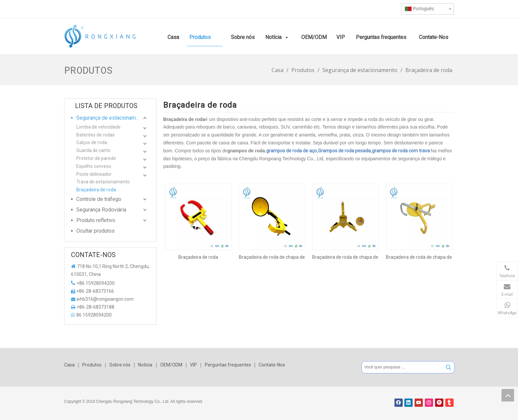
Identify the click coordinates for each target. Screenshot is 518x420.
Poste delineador (94, 174)
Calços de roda (92, 142)
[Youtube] (419, 403)
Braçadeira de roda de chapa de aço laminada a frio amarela (272, 257)
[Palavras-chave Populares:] (448, 367)
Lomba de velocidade (98, 127)
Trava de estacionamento (103, 182)
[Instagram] (429, 403)
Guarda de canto (93, 150)
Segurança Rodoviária (101, 210)
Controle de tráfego (99, 199)
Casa (69, 365)
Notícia (145, 365)
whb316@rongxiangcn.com (105, 299)
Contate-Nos (272, 365)
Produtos (92, 365)
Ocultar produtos (95, 231)
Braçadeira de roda (96, 190)
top (508, 395)
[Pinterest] (439, 403)
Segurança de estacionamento (111, 118)
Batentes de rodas (95, 135)
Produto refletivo (96, 220)
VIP (193, 365)
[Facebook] (399, 403)
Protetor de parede (96, 158)
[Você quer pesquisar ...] (402, 367)
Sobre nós (120, 365)
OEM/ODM (171, 365)
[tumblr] (449, 403)
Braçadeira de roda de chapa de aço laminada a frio (419, 257)
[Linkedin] (408, 403)
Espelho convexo (94, 166)
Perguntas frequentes (228, 365)
